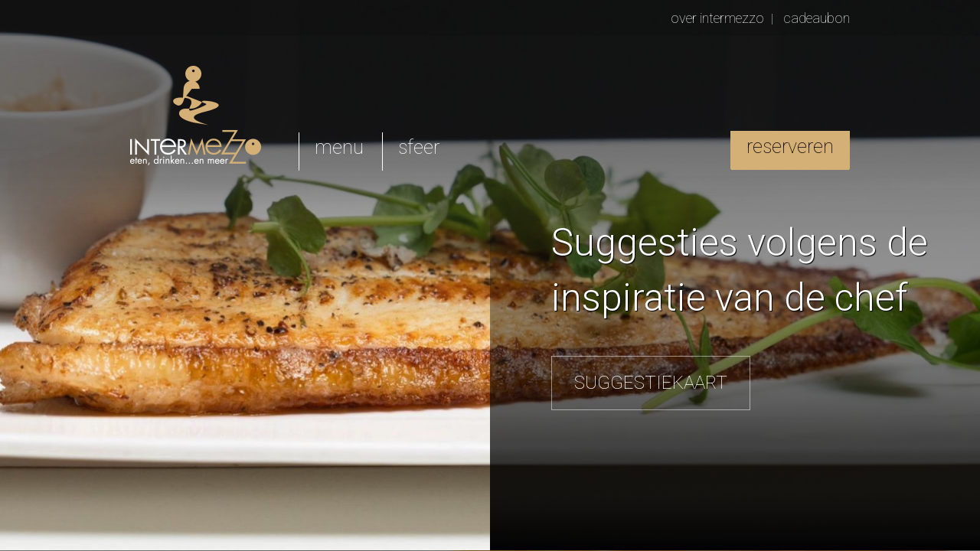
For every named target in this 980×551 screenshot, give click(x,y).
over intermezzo (717, 18)
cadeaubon (817, 18)
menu (339, 147)
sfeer (419, 147)
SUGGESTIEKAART (651, 383)
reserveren (790, 147)
